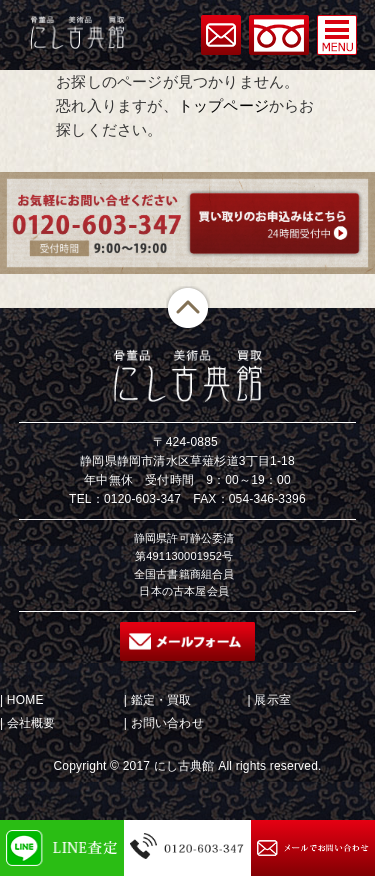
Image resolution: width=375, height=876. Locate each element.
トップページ (223, 105)
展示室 (272, 700)
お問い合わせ (167, 723)
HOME (25, 700)
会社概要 (31, 723)
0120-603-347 (142, 499)
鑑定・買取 (161, 700)
